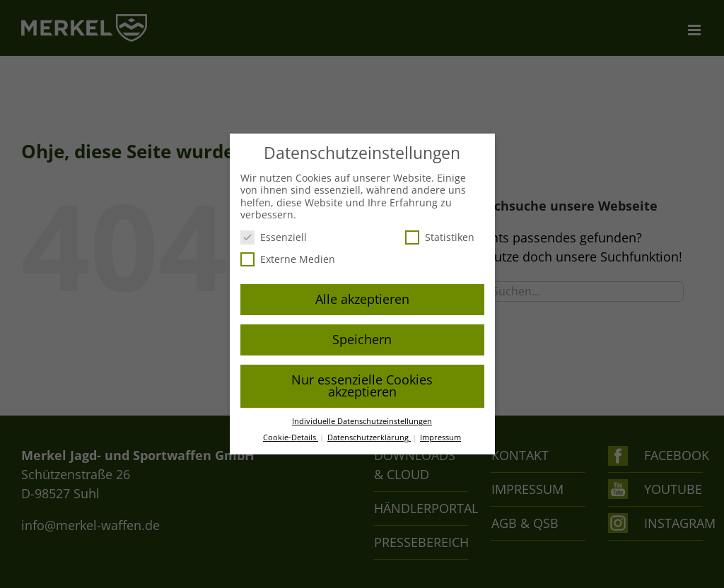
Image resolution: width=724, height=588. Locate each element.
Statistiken (440, 237)
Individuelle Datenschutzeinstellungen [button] (362, 421)
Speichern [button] (362, 339)
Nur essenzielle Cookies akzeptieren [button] (362, 386)
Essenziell (274, 237)
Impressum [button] (440, 437)
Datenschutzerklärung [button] (369, 437)
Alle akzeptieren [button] (362, 299)
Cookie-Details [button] (291, 437)
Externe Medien (288, 259)
